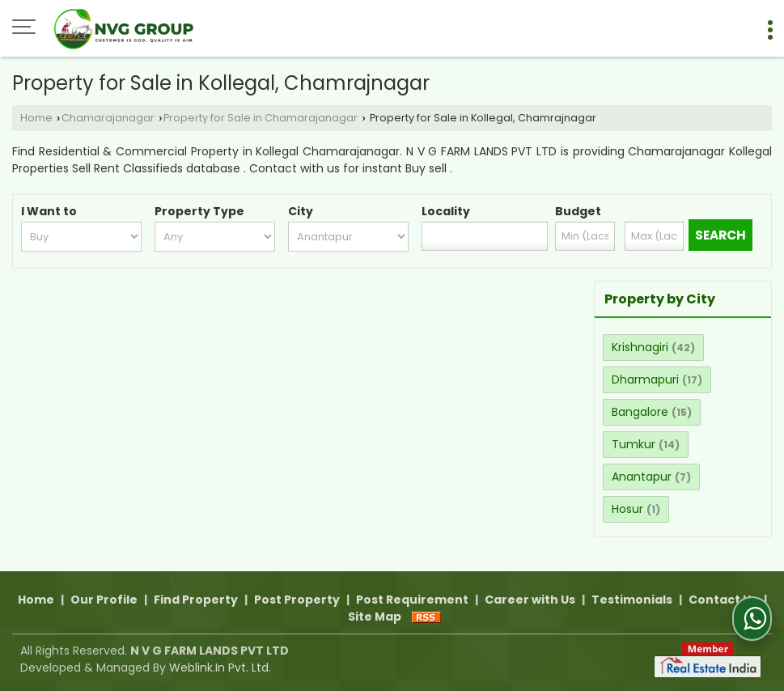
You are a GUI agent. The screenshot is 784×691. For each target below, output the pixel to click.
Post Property (297, 600)
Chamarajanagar (108, 118)
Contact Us (723, 600)
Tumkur (634, 444)
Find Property (196, 600)
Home (36, 118)
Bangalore (640, 412)
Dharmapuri (645, 379)
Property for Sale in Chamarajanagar (261, 118)
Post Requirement (412, 600)
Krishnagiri (640, 347)
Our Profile (104, 600)
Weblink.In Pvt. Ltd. (220, 668)
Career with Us (530, 600)
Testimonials (632, 600)
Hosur (627, 509)
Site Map (375, 617)
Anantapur (642, 477)
